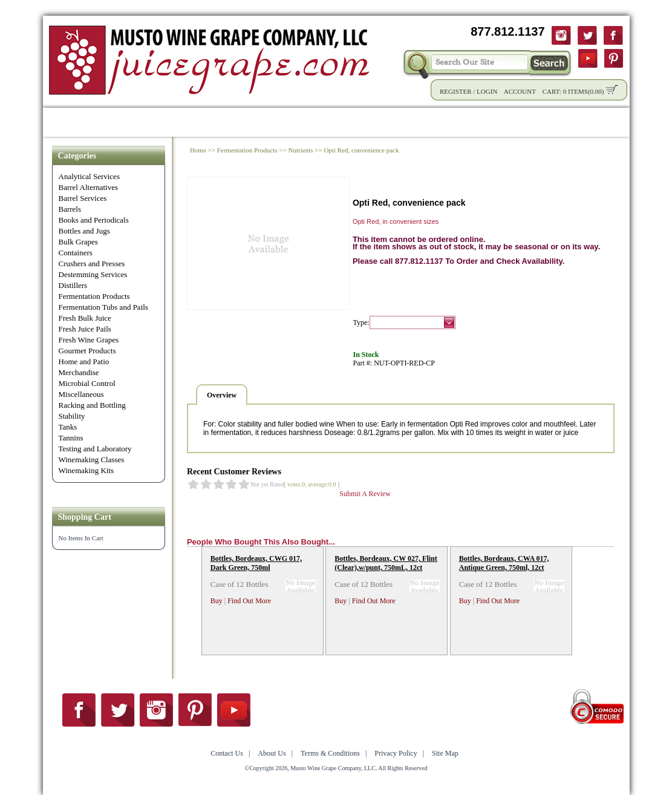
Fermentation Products (94, 296)
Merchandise (79, 372)
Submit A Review (365, 494)
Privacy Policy (396, 753)
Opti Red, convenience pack (361, 150)
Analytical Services (89, 176)
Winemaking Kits (86, 470)
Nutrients (301, 150)
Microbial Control (87, 383)
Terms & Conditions (330, 753)
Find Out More (249, 601)
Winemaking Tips (427, 122)
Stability (72, 416)
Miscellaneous (81, 394)
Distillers (73, 285)
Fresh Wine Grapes (89, 340)
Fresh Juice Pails (85, 329)
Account (520, 91)
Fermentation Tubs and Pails (103, 307)
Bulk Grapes (78, 242)
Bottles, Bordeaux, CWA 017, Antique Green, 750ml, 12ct (504, 563)
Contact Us (567, 122)
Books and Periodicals (94, 220)
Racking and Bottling (92, 405)
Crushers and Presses (92, 263)
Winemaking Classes (92, 460)
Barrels (70, 209)
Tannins (71, 438)
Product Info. (163, 122)
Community (345, 122)
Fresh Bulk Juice (85, 318)
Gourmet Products (87, 351)
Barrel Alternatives (89, 187)
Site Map (445, 753)
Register (456, 91)
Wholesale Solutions (256, 122)
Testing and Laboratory (95, 449)
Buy (217, 601)
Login (487, 91)
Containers (76, 253)
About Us (504, 122)
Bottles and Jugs (84, 231)
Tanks (68, 427)
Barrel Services (83, 198)
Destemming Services (93, 274)
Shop (105, 122)
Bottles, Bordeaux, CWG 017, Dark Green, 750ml (256, 563)
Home (64, 122)
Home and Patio (84, 362)
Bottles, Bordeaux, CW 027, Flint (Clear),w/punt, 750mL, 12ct (386, 563)
